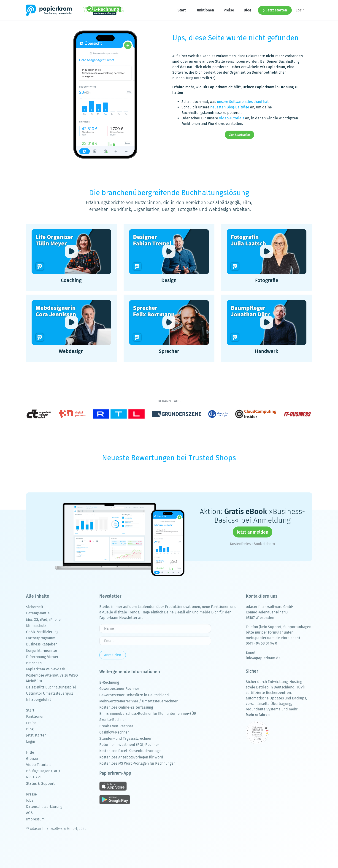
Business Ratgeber (41, 644)
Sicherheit (35, 607)
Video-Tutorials (232, 118)
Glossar (32, 759)
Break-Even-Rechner (116, 726)
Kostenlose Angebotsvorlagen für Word (131, 757)
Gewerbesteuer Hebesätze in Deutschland (134, 695)
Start (182, 10)
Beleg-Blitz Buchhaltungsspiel (51, 687)
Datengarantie (38, 613)
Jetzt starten (275, 10)
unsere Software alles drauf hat (243, 102)
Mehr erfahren (258, 715)
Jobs (30, 800)
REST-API (33, 777)
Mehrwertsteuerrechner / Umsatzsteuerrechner (138, 701)
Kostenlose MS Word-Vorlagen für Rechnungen (137, 763)
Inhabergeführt (39, 700)
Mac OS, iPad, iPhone (43, 619)
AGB (29, 813)
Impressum (35, 819)
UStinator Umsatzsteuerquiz (50, 693)
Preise (229, 10)
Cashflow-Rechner (114, 732)
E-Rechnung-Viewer (42, 657)
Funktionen (205, 10)
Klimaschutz (36, 626)
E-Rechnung (109, 682)
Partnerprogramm (41, 638)
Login (300, 10)
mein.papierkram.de (263, 638)
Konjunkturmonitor (42, 651)
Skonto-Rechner (113, 720)
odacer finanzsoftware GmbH (270, 607)
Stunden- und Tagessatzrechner (125, 738)
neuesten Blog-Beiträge (230, 107)
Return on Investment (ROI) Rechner (129, 745)
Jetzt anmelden (253, 532)
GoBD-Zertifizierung (42, 632)
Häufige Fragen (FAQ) (43, 771)
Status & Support (40, 783)
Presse (31, 794)
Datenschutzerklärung (44, 807)
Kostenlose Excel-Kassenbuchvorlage (130, 751)
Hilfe (30, 752)
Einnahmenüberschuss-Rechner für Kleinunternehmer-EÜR (148, 713)
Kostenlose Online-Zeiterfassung (126, 707)
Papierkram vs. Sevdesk (46, 669)
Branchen (34, 663)
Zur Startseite (239, 135)
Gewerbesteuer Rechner (119, 689)
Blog (247, 10)
